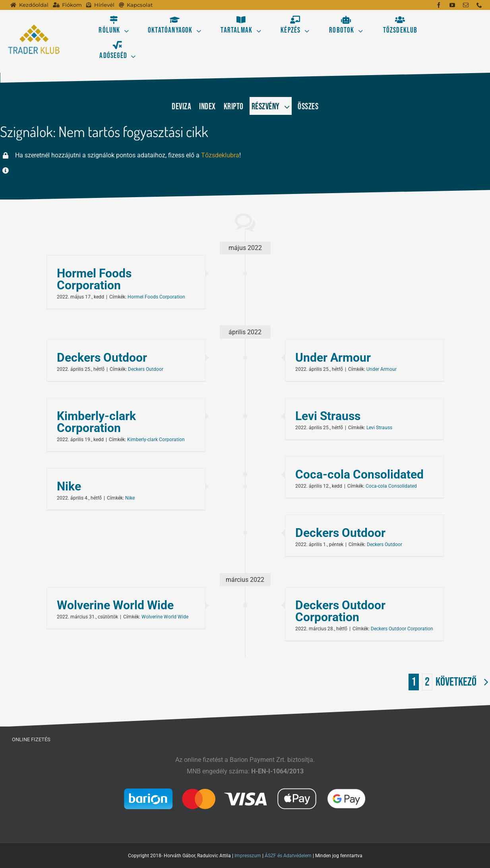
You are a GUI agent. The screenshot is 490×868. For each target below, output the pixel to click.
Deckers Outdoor (102, 357)
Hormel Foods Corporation (94, 279)
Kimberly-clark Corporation (96, 422)
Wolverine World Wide (115, 605)
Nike (69, 486)
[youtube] (452, 5)
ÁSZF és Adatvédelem (288, 856)
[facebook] (439, 5)
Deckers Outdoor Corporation (340, 611)
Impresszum (248, 856)
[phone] (479, 5)
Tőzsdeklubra (220, 155)
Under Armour (333, 357)
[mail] (466, 5)
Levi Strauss (328, 416)
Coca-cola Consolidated (359, 474)
